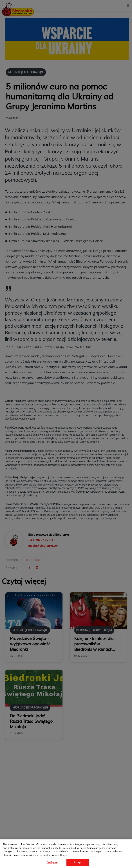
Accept (78, 862)
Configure (52, 862)
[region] (66, 854)
